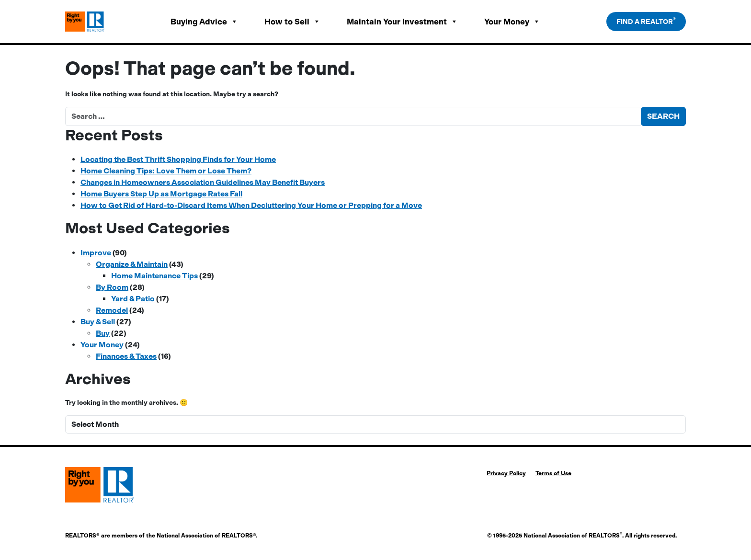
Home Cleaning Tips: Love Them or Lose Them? (166, 171)
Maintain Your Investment (402, 22)
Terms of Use (553, 473)
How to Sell (292, 22)
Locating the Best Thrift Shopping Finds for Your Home (178, 159)
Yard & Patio (133, 299)
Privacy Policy (506, 473)
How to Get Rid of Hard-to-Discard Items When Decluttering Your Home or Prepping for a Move (251, 205)
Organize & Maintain (132, 264)
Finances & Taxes (126, 356)
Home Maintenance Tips (154, 276)
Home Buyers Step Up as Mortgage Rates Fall (161, 194)
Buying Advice (204, 22)
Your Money (512, 22)
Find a (646, 21)
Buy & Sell (98, 322)
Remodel (112, 310)
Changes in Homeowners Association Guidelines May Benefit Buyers (203, 182)
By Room (112, 287)
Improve (96, 253)
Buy (103, 333)
